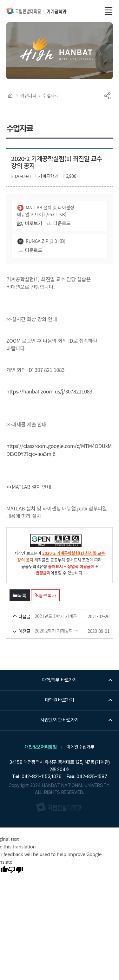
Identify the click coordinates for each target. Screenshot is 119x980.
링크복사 (45, 595)
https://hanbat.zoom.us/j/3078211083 (49, 391)
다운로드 (58, 223)
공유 (107, 96)
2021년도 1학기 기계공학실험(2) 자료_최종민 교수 (48, 617)
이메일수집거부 (80, 747)
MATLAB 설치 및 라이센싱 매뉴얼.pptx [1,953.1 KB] (46, 211)
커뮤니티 (28, 96)
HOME (10, 96)
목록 (20, 595)
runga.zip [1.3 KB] (41, 241)
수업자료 (50, 96)
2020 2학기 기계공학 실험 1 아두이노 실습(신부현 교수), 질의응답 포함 (48, 631)
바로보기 (30, 223)
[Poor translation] (16, 870)
